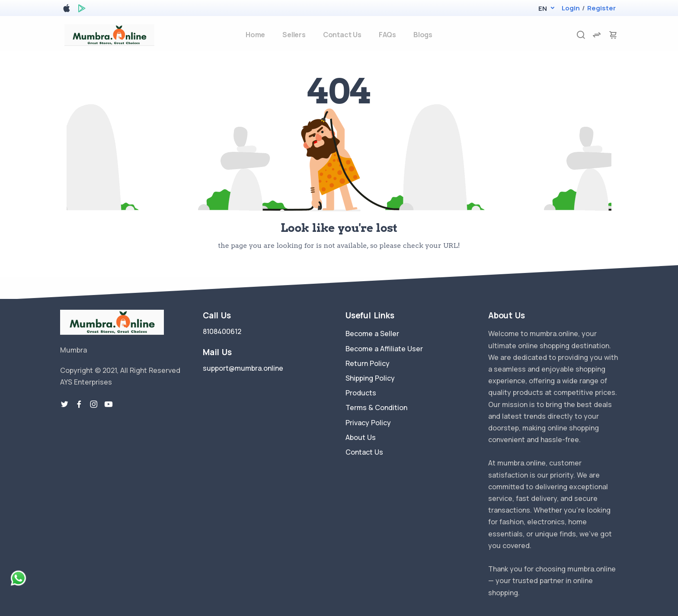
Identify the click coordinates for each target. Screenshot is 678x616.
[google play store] (82, 10)
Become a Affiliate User (384, 349)
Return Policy (368, 363)
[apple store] (67, 10)
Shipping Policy (370, 378)
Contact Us (364, 452)
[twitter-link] (64, 404)
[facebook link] (79, 404)
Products (361, 393)
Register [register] (601, 8)
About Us (361, 437)
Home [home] (255, 35)
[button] (542, 8)
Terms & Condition (376, 407)
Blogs (423, 35)
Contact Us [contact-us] (342, 35)
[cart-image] (613, 35)
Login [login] (571, 8)
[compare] (597, 35)
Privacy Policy (368, 423)
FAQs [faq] (387, 35)
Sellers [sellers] (294, 35)
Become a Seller (372, 334)
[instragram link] (94, 404)
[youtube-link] (109, 404)
